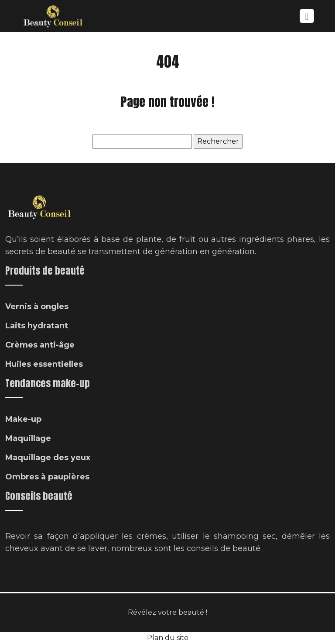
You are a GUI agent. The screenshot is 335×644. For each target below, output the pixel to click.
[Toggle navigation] (307, 16)
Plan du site (168, 638)
